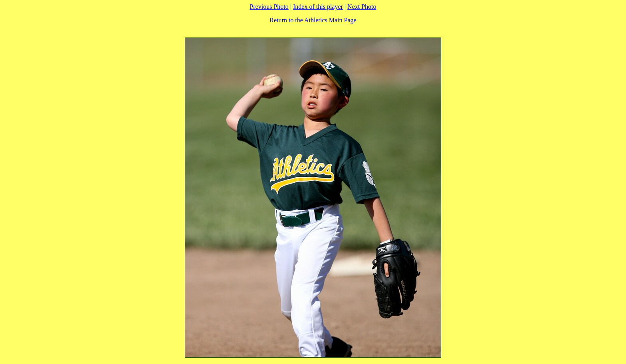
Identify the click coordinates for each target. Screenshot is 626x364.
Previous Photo (269, 7)
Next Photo (362, 7)
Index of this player (318, 7)
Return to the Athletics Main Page (313, 20)
